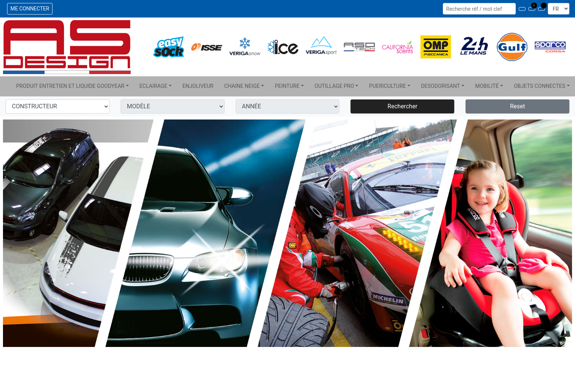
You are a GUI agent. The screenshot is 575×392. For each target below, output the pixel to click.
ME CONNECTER (30, 9)
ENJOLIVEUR (198, 86)
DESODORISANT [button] (440, 86)
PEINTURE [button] (287, 86)
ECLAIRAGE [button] (153, 86)
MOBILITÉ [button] (487, 86)
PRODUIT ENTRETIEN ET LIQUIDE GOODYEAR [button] (70, 86)
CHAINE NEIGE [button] (242, 86)
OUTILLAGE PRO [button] (334, 86)
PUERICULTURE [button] (387, 86)
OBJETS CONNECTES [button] (540, 86)
